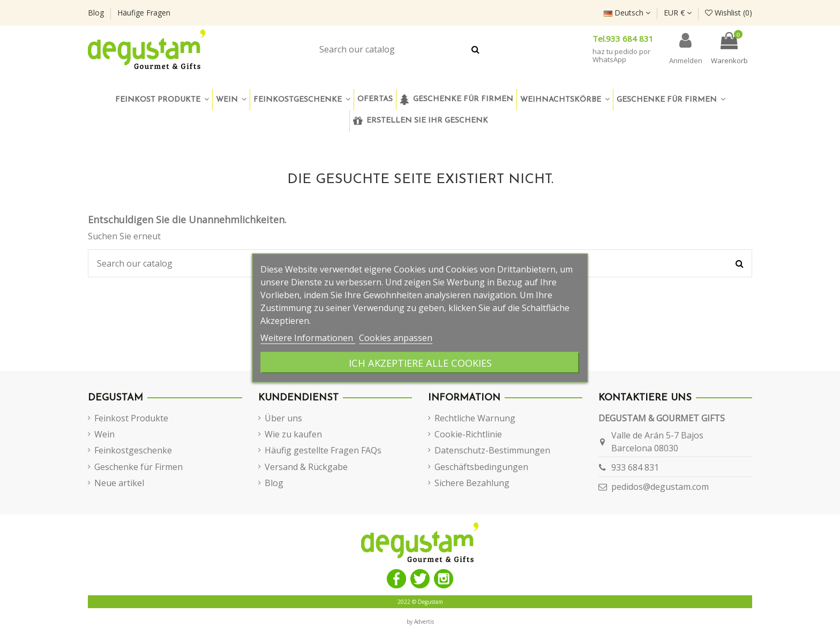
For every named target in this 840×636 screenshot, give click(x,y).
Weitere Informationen (308, 338)
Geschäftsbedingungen (481, 467)
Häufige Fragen (144, 13)
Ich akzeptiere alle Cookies (420, 363)
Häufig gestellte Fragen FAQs (323, 450)
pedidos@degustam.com (660, 487)
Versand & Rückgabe (306, 467)
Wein (104, 434)
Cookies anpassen (396, 338)
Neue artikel (119, 483)
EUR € (678, 13)
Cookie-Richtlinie (468, 434)
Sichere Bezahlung (472, 483)
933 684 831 (635, 467)
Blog (97, 13)
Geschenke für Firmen (138, 467)
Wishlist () (729, 13)
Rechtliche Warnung (475, 418)
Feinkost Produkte (131, 418)
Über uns (283, 418)
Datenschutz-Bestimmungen (492, 450)
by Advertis (420, 622)
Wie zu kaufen (293, 434)
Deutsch (627, 13)
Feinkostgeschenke (133, 450)
